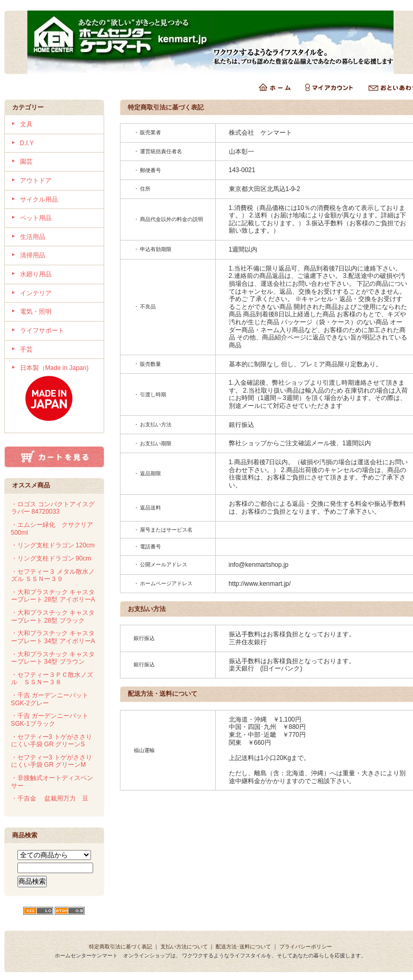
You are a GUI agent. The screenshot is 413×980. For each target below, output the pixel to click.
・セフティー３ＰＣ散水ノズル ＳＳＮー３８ (52, 679)
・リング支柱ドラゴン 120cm (53, 545)
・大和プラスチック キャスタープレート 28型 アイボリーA (53, 596)
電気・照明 (36, 312)
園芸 (26, 162)
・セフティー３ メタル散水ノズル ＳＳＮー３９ (53, 576)
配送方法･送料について (243, 947)
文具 (26, 124)
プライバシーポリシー (306, 947)
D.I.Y (27, 143)
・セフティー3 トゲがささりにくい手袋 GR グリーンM (52, 761)
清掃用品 (33, 255)
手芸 (26, 349)
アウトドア (36, 181)
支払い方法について (184, 947)
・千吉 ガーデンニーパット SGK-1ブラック (50, 720)
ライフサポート (42, 331)
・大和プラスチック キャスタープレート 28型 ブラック (53, 617)
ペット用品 (36, 218)
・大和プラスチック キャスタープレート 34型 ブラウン (53, 658)
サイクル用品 (39, 199)
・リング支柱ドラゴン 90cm (51, 558)
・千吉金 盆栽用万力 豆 (50, 798)
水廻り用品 (36, 274)
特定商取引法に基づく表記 (120, 947)
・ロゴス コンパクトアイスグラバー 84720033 (53, 508)
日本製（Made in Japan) (58, 396)
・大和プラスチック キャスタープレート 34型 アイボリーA (53, 637)
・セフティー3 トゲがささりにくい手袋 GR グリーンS (52, 741)
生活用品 (33, 237)
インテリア (36, 293)
